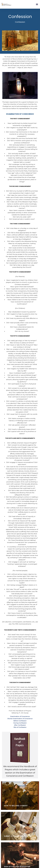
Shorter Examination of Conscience (20, 719)
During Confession (20, 723)
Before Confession (20, 721)
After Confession (20, 725)
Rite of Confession (20, 727)
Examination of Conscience (20, 716)
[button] (37, 4)
